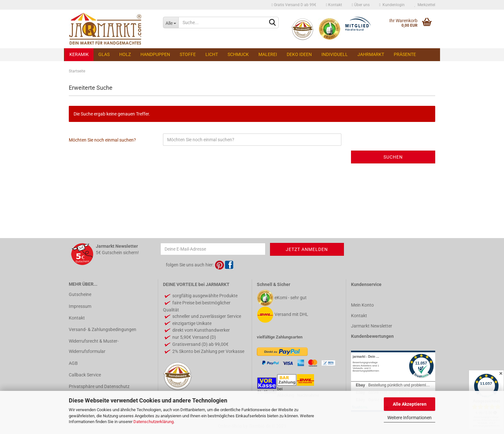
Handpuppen (155, 54)
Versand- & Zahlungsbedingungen (103, 329)
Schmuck (238, 54)
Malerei (268, 54)
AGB (73, 363)
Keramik (79, 54)
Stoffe (188, 54)
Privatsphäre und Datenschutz (99, 386)
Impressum (80, 306)
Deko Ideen (299, 54)
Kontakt (334, 5)
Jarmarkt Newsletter (372, 326)
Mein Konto (362, 305)
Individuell (335, 54)
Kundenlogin (392, 5)
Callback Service (85, 375)
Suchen (393, 157)
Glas (104, 54)
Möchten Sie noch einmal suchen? (102, 140)
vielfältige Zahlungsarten (280, 337)
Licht (212, 54)
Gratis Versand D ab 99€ (294, 5)
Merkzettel (425, 5)
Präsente (405, 54)
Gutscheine (80, 294)
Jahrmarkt (371, 54)
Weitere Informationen (410, 418)
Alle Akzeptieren (410, 404)
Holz (125, 54)
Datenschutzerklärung (153, 422)
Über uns (360, 5)
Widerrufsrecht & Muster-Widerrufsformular (94, 346)
